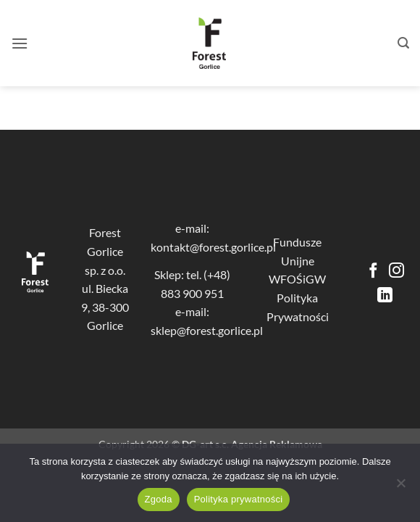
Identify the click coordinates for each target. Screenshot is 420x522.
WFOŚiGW (297, 279)
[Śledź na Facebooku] (373, 272)
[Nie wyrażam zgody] (400, 487)
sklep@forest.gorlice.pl (207, 330)
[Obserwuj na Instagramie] (396, 272)
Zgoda (159, 499)
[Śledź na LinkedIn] (385, 296)
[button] (20, 43)
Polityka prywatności (239, 499)
